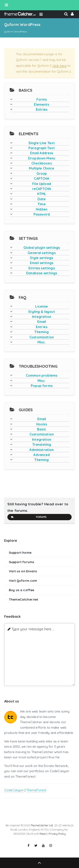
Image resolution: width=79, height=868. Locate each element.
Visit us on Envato (23, 571)
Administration (42, 450)
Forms (42, 99)
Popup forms (42, 386)
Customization (42, 337)
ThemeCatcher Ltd (42, 825)
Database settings (42, 273)
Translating (42, 444)
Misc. (42, 342)
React (43, 834)
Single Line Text (42, 143)
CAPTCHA (42, 178)
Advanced (42, 455)
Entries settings (42, 268)
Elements (42, 104)
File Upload (42, 184)
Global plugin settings (42, 248)
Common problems (42, 375)
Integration (42, 317)
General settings (42, 253)
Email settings (42, 263)
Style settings (42, 258)
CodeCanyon (14, 790)
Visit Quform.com (23, 581)
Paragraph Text (42, 148)
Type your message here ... (33, 629)
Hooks (42, 424)
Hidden (42, 209)
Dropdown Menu (42, 158)
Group (42, 173)
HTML (42, 194)
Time (42, 204)
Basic (42, 429)
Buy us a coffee (21, 590)
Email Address (42, 153)
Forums (29, 517)
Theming (42, 332)
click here (60, 66)
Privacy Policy (57, 834)
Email (42, 322)
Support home (20, 553)
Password (42, 214)
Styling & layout (42, 312)
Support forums (21, 562)
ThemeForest (36, 790)
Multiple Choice (42, 168)
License (42, 306)
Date (42, 199)
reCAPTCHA (42, 189)
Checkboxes (42, 163)
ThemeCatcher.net (23, 599)
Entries (42, 109)
